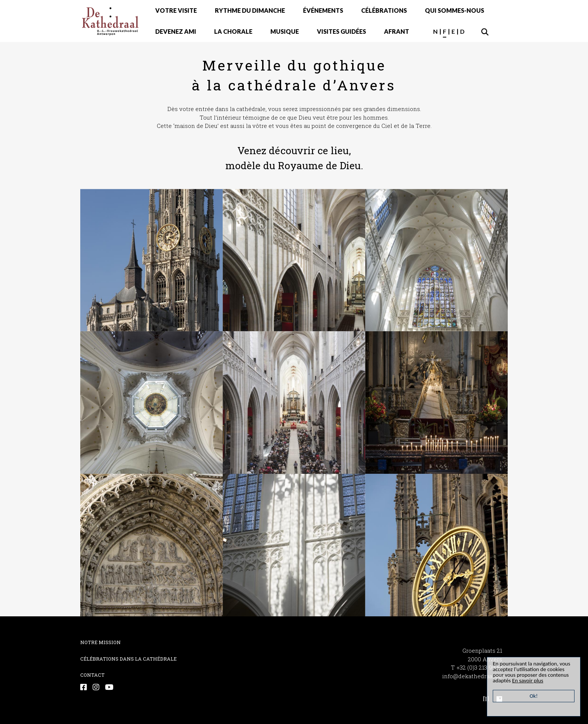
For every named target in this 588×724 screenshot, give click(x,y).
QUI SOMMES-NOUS (454, 10)
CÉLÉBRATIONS (384, 10)
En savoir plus (528, 680)
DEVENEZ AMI (176, 31)
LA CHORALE (233, 31)
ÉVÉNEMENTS (323, 10)
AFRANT (397, 31)
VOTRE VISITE (176, 10)
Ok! (534, 696)
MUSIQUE (285, 31)
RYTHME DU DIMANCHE (250, 10)
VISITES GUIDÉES (341, 31)
